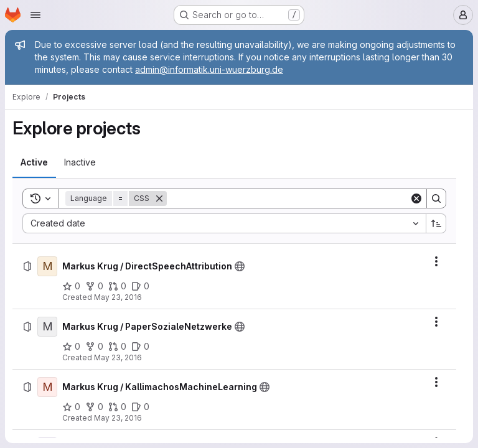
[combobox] (224, 223)
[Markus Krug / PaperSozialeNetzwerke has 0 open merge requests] (117, 347)
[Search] (288, 198)
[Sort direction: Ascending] (436, 223)
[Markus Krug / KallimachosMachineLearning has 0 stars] (71, 407)
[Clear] (416, 198)
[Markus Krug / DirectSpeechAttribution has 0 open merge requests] (117, 286)
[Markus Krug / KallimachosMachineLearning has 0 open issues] (140, 407)
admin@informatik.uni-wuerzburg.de (209, 69)
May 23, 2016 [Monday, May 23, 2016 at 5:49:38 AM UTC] (118, 418)
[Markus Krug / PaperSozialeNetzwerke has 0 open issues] (140, 347)
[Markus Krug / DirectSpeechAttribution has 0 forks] (94, 286)
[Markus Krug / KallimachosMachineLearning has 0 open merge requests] (117, 407)
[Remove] (159, 198)
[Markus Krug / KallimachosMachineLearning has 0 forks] (94, 407)
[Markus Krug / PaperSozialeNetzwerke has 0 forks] (94, 347)
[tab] (34, 162)
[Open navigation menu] (35, 15)
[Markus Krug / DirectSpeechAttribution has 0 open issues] (140, 286)
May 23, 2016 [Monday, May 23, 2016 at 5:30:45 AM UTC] (118, 297)
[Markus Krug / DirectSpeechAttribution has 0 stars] (71, 286)
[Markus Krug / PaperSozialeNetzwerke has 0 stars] (71, 347)
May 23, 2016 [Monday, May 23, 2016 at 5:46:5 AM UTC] (118, 357)
